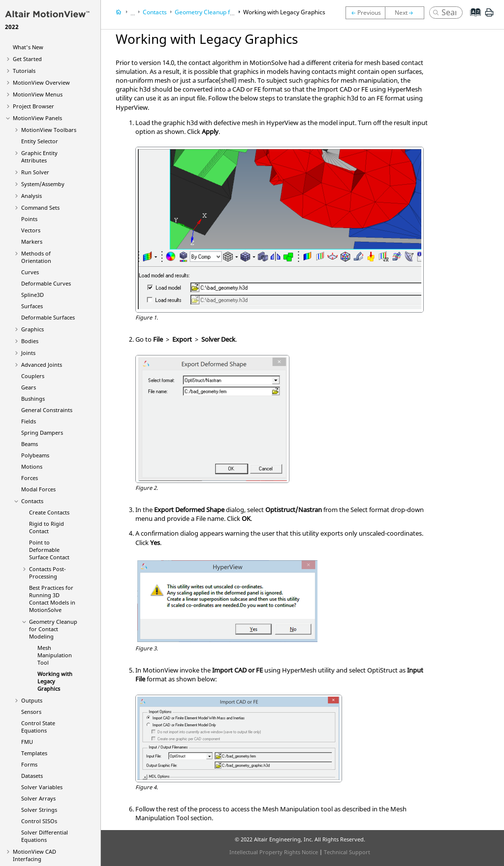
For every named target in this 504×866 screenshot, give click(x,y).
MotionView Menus (38, 94)
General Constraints (47, 410)
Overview (41, 82)
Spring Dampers (42, 433)
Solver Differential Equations (45, 836)
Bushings (33, 399)
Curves (30, 272)
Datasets (32, 776)
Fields (29, 421)
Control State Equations (38, 727)
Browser (33, 106)
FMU (27, 742)
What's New (28, 47)
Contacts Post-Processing (47, 573)
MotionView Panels (37, 118)
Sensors (31, 712)
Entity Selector (40, 141)
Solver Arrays (38, 798)
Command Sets (40, 208)
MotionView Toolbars (49, 130)
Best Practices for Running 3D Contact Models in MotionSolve (52, 599)
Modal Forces (38, 489)
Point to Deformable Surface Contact (49, 550)
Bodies (30, 341)
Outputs (32, 700)
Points (29, 219)
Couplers (33, 376)
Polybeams (35, 455)
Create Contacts (49, 512)
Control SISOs (39, 821)
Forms (29, 764)
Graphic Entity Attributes (39, 157)
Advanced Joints (42, 365)
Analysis (31, 196)
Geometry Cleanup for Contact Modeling (53, 629)
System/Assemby (43, 184)
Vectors (31, 230)
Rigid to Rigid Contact (47, 527)
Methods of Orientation (36, 257)
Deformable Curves (46, 283)
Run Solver (35, 172)
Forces (30, 478)
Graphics (32, 329)
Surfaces (32, 306)
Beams (30, 444)
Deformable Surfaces (48, 317)
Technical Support (347, 852)
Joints (28, 353)
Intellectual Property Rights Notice (274, 852)
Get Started (27, 59)
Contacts (32, 501)
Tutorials (24, 71)
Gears (29, 387)
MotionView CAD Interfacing (34, 855)
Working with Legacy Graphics (55, 681)
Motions (32, 466)
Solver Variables (42, 787)
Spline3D (32, 295)
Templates (34, 753)
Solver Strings (39, 810)
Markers (32, 241)
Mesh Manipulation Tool (55, 655)
